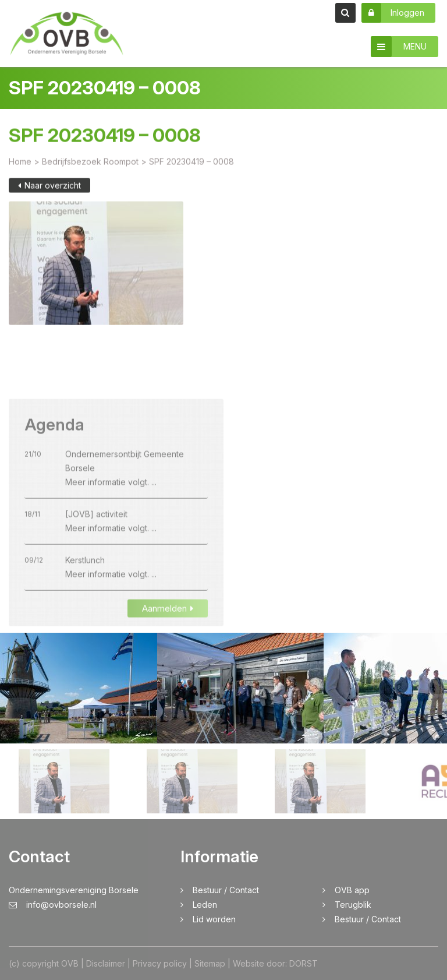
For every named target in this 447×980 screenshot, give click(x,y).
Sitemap (210, 963)
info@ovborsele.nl (53, 905)
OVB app (352, 890)
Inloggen (393, 13)
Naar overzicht (49, 193)
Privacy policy (160, 963)
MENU (399, 47)
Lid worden (214, 919)
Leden (205, 905)
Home (20, 169)
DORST (304, 963)
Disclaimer (106, 963)
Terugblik (353, 905)
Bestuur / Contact (226, 890)
